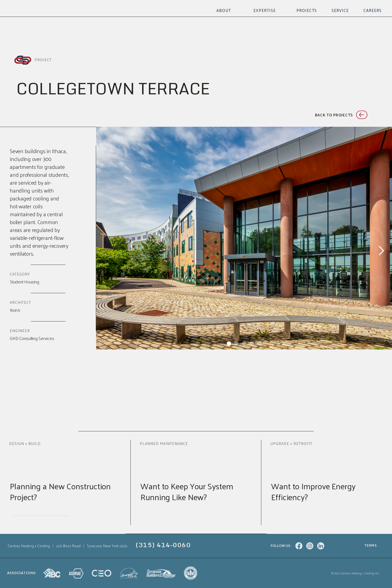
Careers (373, 10)
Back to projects (334, 115)
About (224, 10)
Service (340, 10)
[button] (265, 10)
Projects (307, 10)
